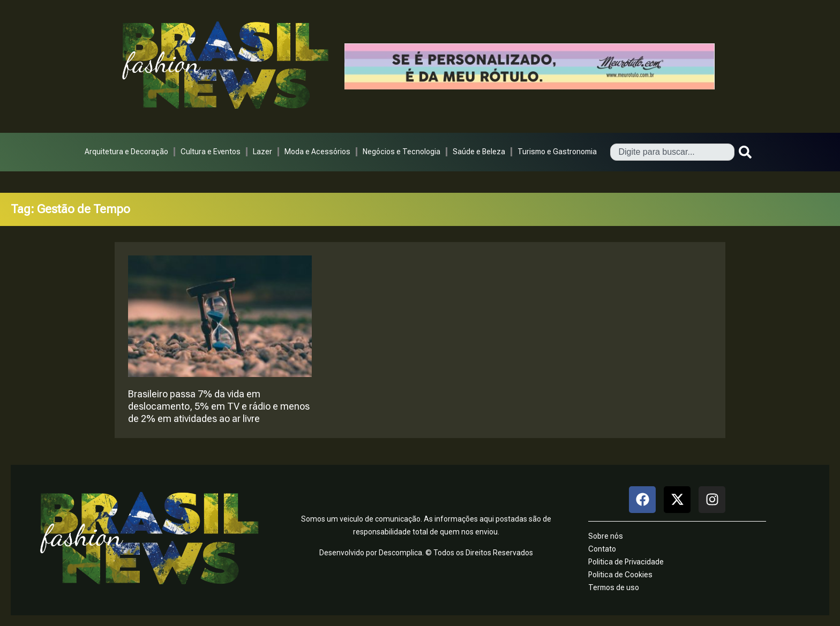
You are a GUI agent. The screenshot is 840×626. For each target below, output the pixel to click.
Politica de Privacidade (626, 562)
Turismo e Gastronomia (557, 152)
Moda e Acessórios (317, 152)
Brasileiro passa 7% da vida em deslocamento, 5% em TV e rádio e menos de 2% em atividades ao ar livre (219, 406)
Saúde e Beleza (479, 152)
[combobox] (672, 152)
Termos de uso (614, 587)
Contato (602, 549)
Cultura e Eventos (211, 152)
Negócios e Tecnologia (402, 152)
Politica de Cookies (620, 575)
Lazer (262, 152)
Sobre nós (606, 536)
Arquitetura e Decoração (126, 152)
